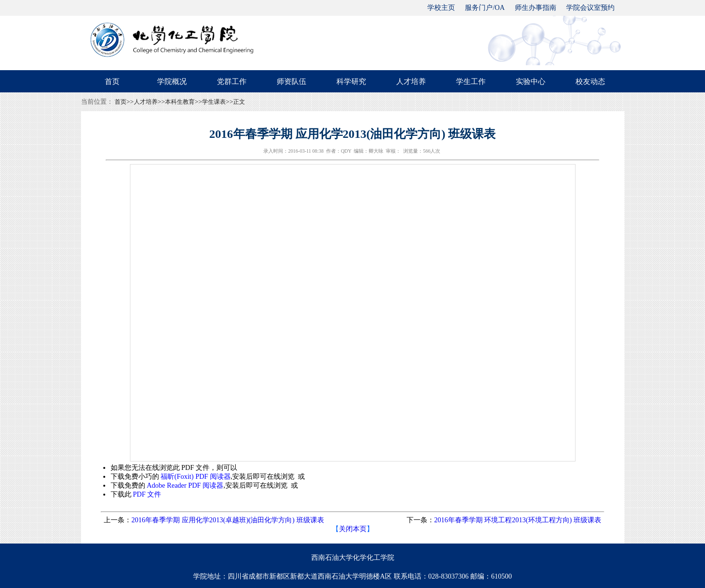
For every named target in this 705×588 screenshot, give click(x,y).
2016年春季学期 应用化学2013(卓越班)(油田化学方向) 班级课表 (228, 520)
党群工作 (232, 82)
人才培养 (411, 82)
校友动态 (590, 82)
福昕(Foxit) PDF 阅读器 (196, 477)
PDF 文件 (147, 494)
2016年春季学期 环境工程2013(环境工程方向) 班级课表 (518, 520)
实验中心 (531, 82)
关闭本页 (353, 529)
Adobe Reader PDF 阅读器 (185, 485)
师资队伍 (291, 82)
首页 (112, 82)
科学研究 (351, 82)
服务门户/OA (485, 8)
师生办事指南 (536, 8)
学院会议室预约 (590, 8)
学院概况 (172, 82)
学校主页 (441, 8)
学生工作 (471, 82)
